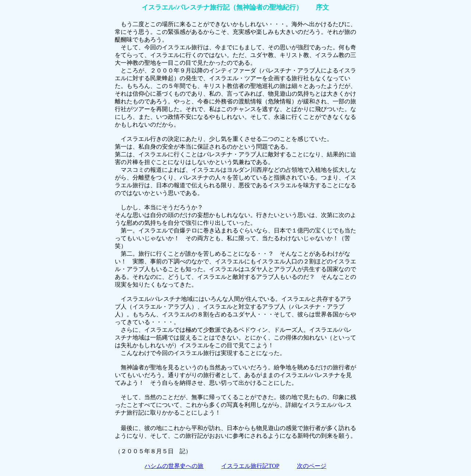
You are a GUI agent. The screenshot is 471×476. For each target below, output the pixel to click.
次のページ (312, 466)
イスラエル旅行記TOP (250, 466)
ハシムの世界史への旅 (174, 466)
